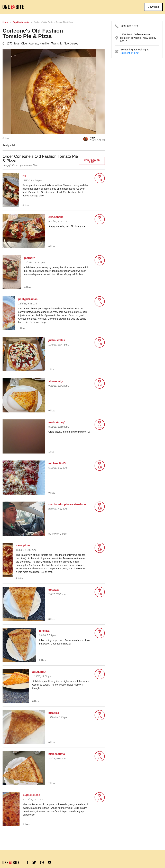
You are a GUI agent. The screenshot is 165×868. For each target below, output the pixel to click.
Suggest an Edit (130, 53)
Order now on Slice (92, 161)
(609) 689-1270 (129, 26)
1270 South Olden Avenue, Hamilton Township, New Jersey (42, 44)
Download (153, 7)
